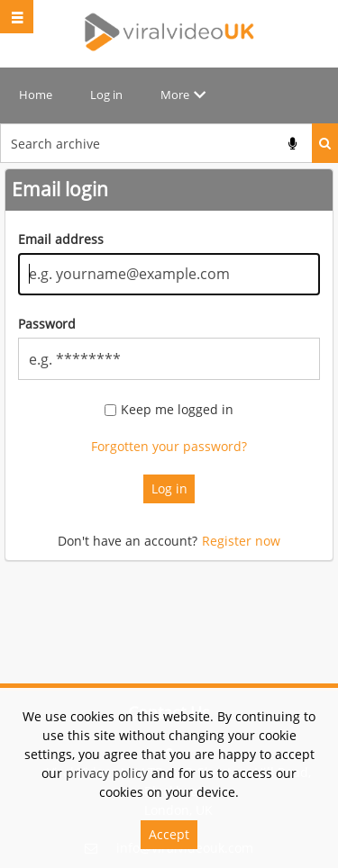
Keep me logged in (177, 410)
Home (36, 95)
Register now (241, 541)
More (175, 95)
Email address (61, 239)
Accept (169, 834)
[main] (169, 374)
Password (47, 324)
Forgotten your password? (169, 446)
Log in (106, 95)
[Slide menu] (17, 17)
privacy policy (107, 773)
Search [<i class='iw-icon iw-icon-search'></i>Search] (325, 143)
